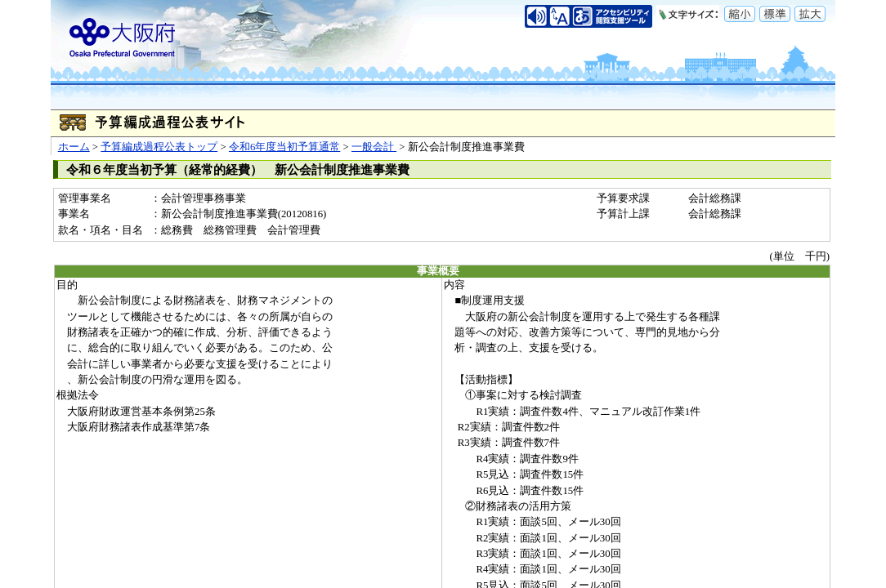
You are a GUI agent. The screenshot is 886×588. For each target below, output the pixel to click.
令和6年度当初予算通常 (284, 147)
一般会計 (374, 147)
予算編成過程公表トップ (159, 147)
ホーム (74, 147)
